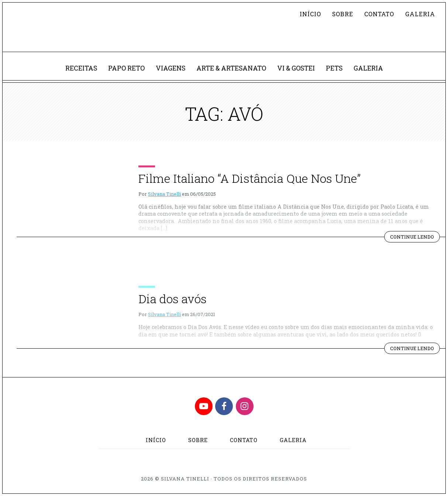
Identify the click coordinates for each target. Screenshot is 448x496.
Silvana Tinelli (164, 194)
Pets (334, 68)
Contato (379, 14)
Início (310, 14)
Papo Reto (126, 68)
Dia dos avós (173, 299)
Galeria (420, 14)
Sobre (343, 14)
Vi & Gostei (296, 68)
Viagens (170, 68)
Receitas (81, 68)
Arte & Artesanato (231, 68)
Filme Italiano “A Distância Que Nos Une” (249, 178)
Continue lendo (415, 238)
